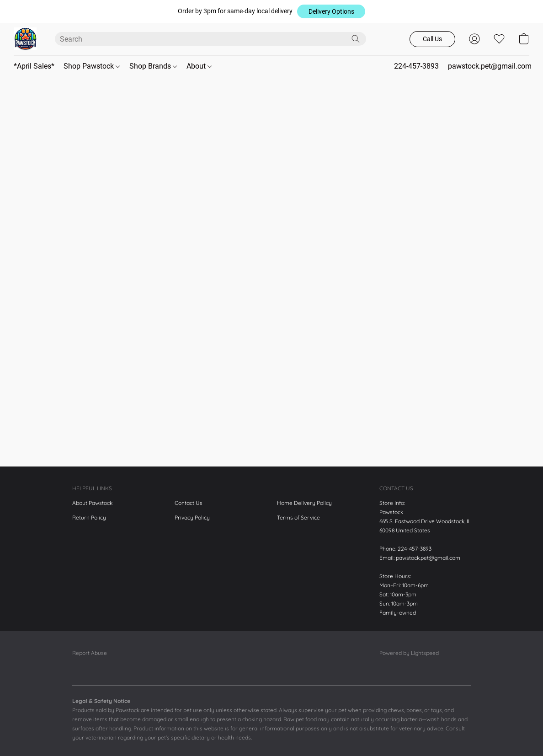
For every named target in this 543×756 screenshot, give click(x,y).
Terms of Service (298, 517)
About (199, 66)
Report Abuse (90, 653)
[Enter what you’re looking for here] (210, 39)
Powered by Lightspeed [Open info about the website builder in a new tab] (409, 653)
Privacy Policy (192, 517)
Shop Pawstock (92, 66)
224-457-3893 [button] (416, 66)
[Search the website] (356, 39)
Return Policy (89, 517)
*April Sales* (34, 66)
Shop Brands (153, 66)
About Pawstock (92, 503)
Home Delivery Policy (304, 503)
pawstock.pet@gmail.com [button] (490, 66)
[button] (331, 11)
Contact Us (189, 503)
